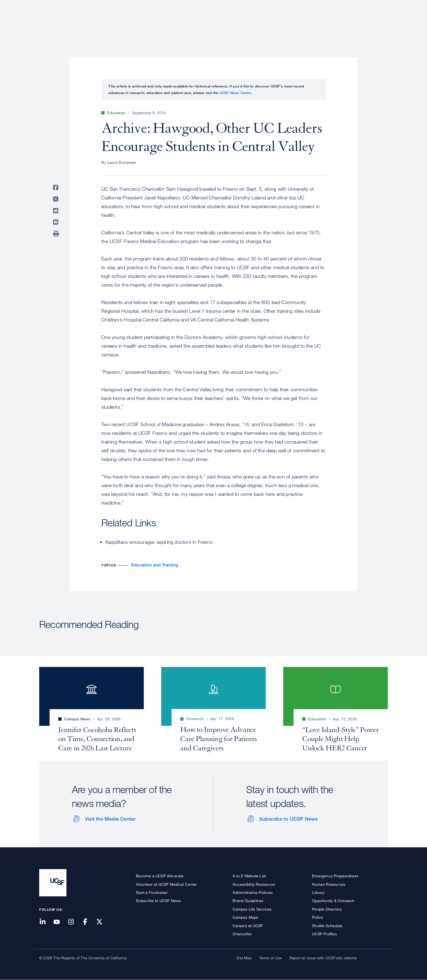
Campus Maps (245, 917)
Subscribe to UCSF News (288, 819)
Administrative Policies (253, 892)
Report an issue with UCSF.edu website (323, 958)
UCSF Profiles (324, 934)
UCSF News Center (235, 93)
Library (318, 892)
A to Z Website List (249, 876)
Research (280, 23)
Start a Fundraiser (152, 892)
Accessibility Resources (254, 884)
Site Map (244, 958)
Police (318, 917)
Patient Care (246, 23)
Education (311, 23)
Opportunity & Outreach (333, 901)
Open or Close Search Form (378, 23)
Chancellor (242, 934)
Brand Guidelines (248, 901)
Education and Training (155, 565)
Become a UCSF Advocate (160, 876)
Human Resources (329, 884)
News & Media (348, 23)
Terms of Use (270, 958)
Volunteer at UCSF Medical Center (166, 884)
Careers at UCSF (248, 926)
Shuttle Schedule (327, 926)
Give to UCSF (367, 6)
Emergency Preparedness (335, 876)
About (215, 23)
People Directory (327, 909)
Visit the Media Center (110, 819)
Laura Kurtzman (122, 162)
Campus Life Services (252, 909)
